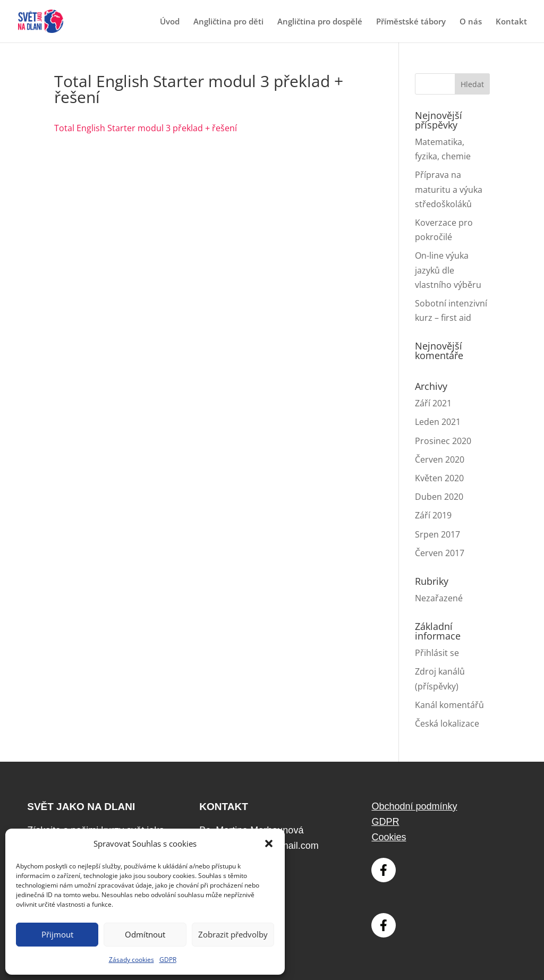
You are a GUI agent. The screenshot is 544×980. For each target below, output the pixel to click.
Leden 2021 (438, 422)
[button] (269, 843)
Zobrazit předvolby (233, 934)
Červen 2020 (440, 459)
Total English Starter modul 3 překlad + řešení (146, 128)
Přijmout (57, 934)
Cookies (389, 837)
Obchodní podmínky (414, 806)
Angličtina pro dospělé (320, 22)
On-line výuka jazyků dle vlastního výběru (448, 270)
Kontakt (511, 22)
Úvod (170, 22)
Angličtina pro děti (228, 22)
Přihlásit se (437, 653)
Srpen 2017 (437, 534)
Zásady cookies (131, 960)
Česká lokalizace (447, 723)
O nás (471, 22)
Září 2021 (433, 403)
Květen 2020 (439, 478)
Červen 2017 (440, 553)
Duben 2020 (439, 497)
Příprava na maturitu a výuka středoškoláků (449, 189)
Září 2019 (433, 515)
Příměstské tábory (411, 22)
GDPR (168, 960)
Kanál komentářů (449, 705)
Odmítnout (145, 934)
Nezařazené (439, 598)
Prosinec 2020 (443, 441)
